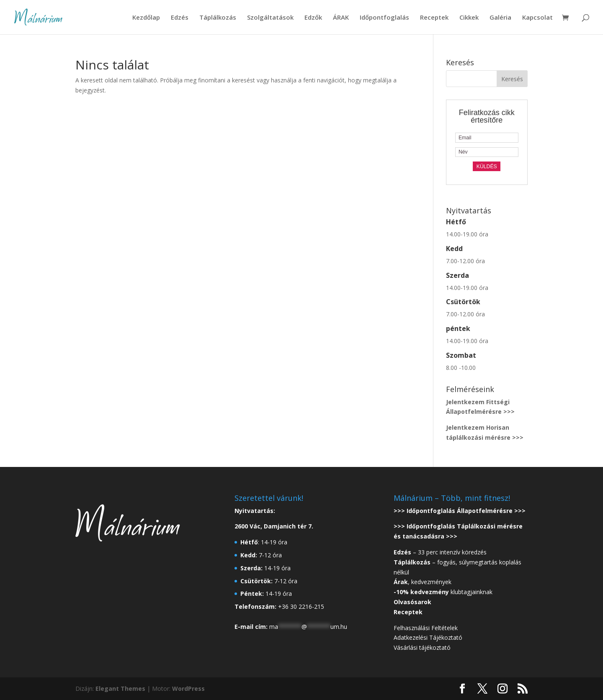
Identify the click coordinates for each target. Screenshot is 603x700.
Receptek (434, 18)
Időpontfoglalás (384, 18)
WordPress (188, 688)
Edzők (313, 18)
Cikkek (469, 18)
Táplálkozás (218, 18)
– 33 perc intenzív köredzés (440, 552)
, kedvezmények (423, 582)
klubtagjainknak (443, 592)
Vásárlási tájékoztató (422, 647)
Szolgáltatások (270, 18)
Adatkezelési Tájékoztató (428, 637)
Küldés (487, 167)
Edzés (180, 18)
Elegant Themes (120, 688)
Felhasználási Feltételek (426, 628)
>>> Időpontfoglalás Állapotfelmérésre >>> (460, 511)
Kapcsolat (537, 18)
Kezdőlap (146, 18)
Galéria (500, 18)
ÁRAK (341, 18)
